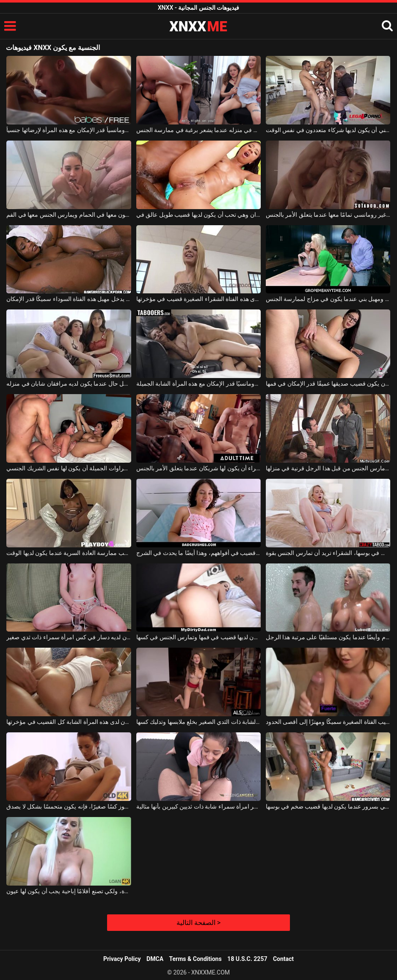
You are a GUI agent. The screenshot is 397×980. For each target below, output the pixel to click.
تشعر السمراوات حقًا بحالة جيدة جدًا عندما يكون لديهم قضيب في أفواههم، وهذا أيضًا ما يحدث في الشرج (198, 553)
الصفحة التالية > (198, 923)
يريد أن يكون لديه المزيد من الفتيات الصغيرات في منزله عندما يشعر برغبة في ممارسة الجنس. (198, 130)
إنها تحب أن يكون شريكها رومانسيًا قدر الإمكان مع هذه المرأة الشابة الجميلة (198, 384)
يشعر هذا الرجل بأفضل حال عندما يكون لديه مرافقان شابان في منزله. (69, 384)
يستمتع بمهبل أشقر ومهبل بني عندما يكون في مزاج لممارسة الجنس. (328, 299)
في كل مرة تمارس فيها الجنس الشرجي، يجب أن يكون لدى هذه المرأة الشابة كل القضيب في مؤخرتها (69, 722)
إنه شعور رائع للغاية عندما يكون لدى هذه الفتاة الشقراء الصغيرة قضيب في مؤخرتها (198, 299)
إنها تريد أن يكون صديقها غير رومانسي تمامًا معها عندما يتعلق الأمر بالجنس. (328, 215)
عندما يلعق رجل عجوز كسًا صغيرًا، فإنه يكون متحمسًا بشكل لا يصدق (69, 806)
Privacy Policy (122, 959)
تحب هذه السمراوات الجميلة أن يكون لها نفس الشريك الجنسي (69, 468)
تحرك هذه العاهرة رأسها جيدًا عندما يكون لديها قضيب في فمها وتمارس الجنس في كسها (198, 637)
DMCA (155, 959)
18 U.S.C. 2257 (247, 959)
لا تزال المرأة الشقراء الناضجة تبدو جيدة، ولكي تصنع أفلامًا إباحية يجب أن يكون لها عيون (69, 891)
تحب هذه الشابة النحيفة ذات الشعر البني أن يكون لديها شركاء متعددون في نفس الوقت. (328, 130)
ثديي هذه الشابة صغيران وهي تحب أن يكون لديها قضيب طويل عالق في (198, 215)
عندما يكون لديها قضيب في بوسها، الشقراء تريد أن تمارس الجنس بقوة (328, 553)
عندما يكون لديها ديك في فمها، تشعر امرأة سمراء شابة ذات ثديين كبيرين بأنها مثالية (198, 806)
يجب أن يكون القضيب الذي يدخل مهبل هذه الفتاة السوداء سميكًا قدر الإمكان (69, 299)
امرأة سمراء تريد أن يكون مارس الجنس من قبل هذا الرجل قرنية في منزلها (328, 468)
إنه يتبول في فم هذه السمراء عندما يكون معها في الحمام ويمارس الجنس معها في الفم (69, 215)
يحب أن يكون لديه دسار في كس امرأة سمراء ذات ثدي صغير (69, 637)
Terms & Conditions (196, 959)
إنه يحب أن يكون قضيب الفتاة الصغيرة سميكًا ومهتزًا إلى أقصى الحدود (328, 722)
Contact (283, 959)
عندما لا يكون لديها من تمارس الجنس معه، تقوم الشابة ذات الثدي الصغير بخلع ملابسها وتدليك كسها (198, 722)
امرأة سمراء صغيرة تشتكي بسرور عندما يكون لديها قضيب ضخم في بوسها (328, 806)
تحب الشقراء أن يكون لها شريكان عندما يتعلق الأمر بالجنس (198, 468)
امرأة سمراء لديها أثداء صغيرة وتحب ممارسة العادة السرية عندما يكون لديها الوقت (69, 553)
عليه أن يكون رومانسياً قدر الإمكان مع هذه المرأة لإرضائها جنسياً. (69, 130)
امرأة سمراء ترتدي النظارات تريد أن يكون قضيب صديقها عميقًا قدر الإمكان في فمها (328, 384)
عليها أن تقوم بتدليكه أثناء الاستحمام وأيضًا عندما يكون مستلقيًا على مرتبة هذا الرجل (328, 637)
